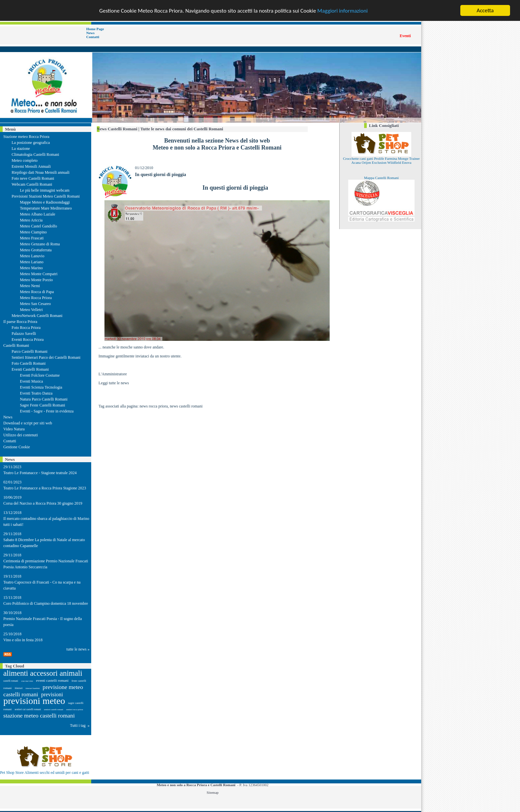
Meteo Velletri (31, 310)
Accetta (485, 10)
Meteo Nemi (30, 286)
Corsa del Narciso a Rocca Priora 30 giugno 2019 (43, 503)
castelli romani (11, 681)
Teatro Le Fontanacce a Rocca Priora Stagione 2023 (45, 488)
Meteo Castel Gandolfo (38, 226)
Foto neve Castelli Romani (33, 178)
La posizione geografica (31, 143)
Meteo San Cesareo (35, 304)
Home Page (95, 29)
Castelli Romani (16, 345)
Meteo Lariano (32, 262)
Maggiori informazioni (343, 10)
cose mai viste (27, 681)
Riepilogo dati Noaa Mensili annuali (41, 172)
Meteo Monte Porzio (36, 280)
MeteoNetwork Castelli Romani (37, 316)
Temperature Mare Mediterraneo (46, 208)
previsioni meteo (34, 701)
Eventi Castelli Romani (30, 369)
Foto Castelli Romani (29, 363)
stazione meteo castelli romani (39, 716)
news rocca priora (154, 406)
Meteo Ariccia (31, 220)
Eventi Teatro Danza (36, 393)
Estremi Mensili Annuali (31, 166)
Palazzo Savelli (24, 334)
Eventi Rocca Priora (28, 340)
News (90, 33)
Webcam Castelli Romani (32, 184)
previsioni (52, 694)
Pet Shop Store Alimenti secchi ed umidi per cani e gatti (45, 773)
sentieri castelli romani (54, 709)
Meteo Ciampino (33, 232)
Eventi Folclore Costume (40, 375)
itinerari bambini (33, 688)
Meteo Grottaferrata (36, 250)
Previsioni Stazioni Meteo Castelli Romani (46, 196)
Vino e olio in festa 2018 (23, 640)
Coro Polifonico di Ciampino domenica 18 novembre (46, 603)
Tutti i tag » (80, 725)
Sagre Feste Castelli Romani (42, 405)
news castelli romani (186, 406)
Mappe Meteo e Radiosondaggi (45, 202)
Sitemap (213, 792)
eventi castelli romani (52, 680)
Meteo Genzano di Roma (40, 244)
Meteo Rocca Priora (36, 298)
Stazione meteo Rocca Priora (26, 137)
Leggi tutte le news (114, 383)
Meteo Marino (31, 268)
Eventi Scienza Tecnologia (41, 387)
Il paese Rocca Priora (20, 322)
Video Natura (14, 429)
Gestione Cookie (17, 447)
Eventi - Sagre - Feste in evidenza (47, 411)
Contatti (93, 37)
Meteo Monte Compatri (39, 274)
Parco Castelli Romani (30, 351)
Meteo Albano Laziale (38, 214)
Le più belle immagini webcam (45, 190)
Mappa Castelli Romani (381, 178)
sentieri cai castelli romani (28, 709)
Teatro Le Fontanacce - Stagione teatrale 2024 (40, 473)
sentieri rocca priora (74, 709)
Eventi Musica (32, 381)
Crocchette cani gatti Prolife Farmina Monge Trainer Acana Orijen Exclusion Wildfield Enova (381, 160)
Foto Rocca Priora (26, 328)
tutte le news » (78, 649)
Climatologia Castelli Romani (35, 155)
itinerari (19, 688)
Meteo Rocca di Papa (37, 292)
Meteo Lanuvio (32, 256)
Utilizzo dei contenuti (21, 435)
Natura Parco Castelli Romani (44, 399)
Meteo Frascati (32, 238)
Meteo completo (25, 160)
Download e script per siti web (28, 423)
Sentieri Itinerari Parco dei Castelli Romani (46, 357)
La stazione (21, 149)
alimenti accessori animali (43, 673)
